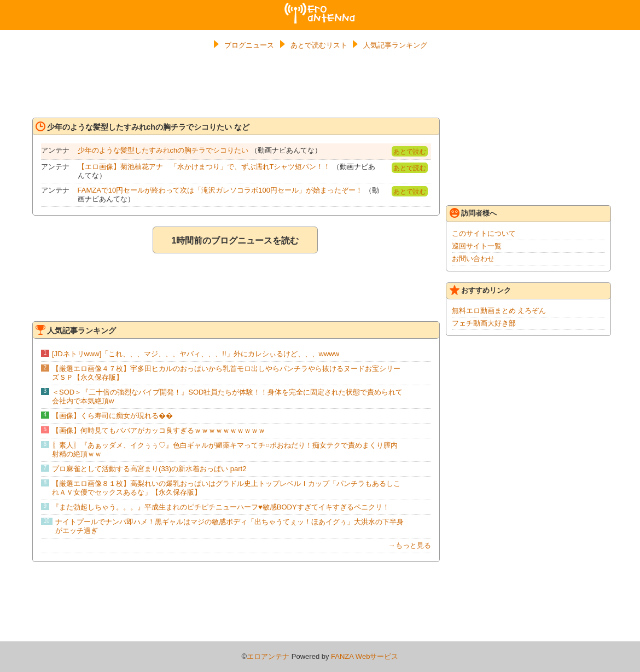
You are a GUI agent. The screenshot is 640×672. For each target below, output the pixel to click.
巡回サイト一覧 (477, 246)
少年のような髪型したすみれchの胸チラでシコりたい (163, 150)
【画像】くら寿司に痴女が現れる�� (112, 416)
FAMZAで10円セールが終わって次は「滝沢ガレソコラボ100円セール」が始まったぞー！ (220, 190)
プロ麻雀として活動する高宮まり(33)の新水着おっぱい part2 (149, 469)
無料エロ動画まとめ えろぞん (499, 311)
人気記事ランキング (395, 45)
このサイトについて (484, 233)
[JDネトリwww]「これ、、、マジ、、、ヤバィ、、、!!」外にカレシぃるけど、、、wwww (196, 354)
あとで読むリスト (319, 45)
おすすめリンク (480, 290)
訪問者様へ (473, 213)
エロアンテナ (320, 7)
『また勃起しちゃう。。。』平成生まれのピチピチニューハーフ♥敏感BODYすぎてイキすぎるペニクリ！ (221, 507)
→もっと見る (410, 545)
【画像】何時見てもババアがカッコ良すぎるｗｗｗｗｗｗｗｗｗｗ (159, 430)
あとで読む (410, 152)
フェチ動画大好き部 (484, 323)
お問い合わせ (473, 259)
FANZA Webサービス (365, 656)
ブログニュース (249, 45)
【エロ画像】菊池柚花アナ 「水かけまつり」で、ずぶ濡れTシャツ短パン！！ (204, 167)
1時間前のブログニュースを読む (235, 241)
